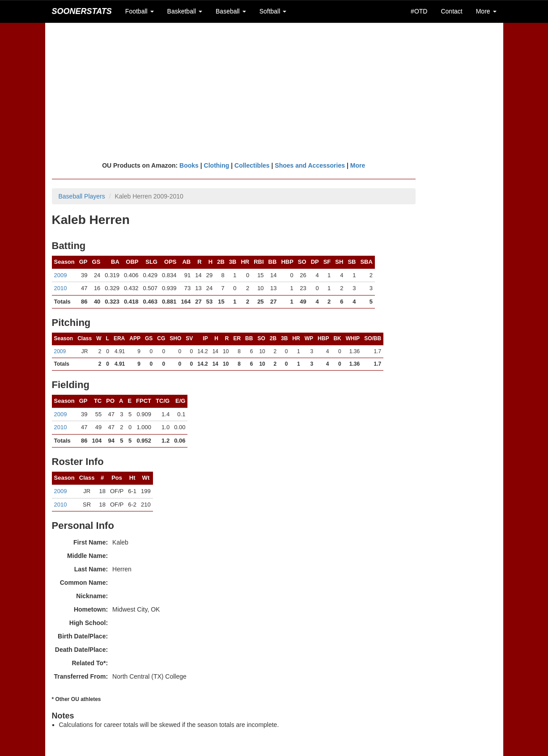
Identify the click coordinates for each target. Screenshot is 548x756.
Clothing (217, 165)
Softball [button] (273, 11)
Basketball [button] (185, 11)
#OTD (419, 11)
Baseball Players (82, 196)
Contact (451, 11)
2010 (61, 288)
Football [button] (140, 11)
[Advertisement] (274, 92)
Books (189, 165)
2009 (61, 275)
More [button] (486, 11)
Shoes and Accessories (310, 165)
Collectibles (252, 165)
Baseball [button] (231, 11)
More (358, 165)
